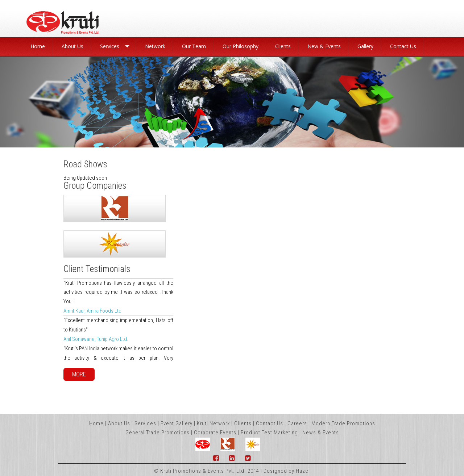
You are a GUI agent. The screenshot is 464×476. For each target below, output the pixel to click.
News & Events (321, 433)
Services (145, 423)
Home (96, 423)
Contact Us (270, 423)
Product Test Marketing (269, 433)
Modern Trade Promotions (343, 423)
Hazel (303, 471)
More (79, 374)
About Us (119, 423)
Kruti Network (213, 423)
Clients (243, 423)
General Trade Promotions (158, 433)
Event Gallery (177, 423)
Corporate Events (215, 433)
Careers (297, 423)
